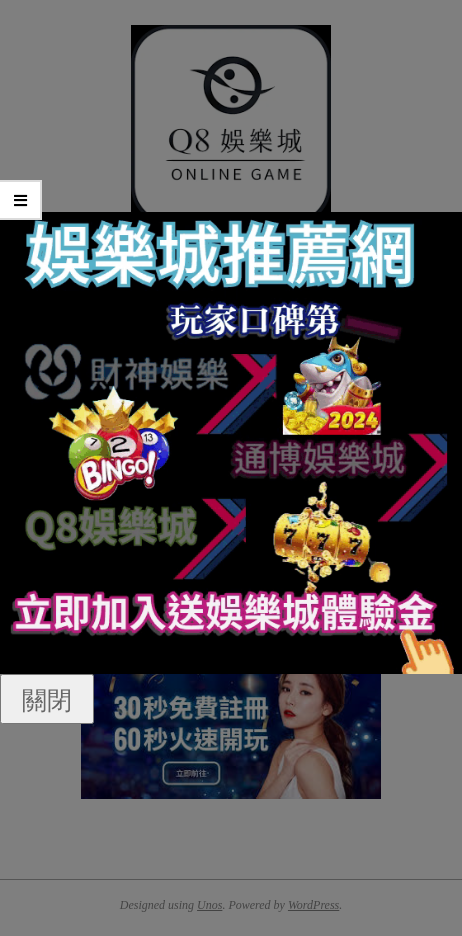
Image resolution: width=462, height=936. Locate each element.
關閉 (47, 699)
